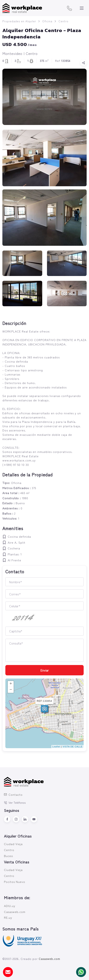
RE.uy (8, 917)
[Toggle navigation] (82, 8)
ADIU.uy (10, 906)
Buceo (9, 856)
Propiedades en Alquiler (19, 21)
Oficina (47, 21)
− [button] (11, 690)
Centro (63, 21)
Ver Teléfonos (15, 803)
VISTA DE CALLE (73, 747)
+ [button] (11, 684)
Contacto (13, 794)
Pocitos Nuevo (15, 882)
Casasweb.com (15, 912)
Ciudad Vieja (13, 844)
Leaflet (56, 747)
